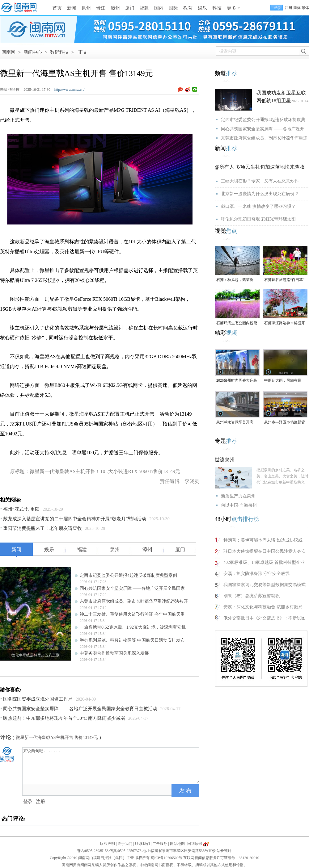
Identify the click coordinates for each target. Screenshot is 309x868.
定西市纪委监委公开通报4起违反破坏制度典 (263, 120)
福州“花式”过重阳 (21, 509)
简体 (297, 8)
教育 (188, 8)
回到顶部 (195, 844)
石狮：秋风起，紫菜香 (235, 280)
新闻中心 (33, 52)
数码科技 (59, 52)
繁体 (305, 8)
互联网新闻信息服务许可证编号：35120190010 (221, 858)
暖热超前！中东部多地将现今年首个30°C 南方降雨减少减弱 (64, 718)
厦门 (130, 8)
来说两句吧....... (111, 765)
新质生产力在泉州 (238, 496)
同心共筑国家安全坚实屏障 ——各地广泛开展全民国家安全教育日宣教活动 (80, 709)
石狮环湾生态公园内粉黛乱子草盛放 (237, 323)
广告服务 (160, 844)
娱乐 (202, 8)
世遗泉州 (225, 460)
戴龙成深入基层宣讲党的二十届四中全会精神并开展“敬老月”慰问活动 (75, 519)
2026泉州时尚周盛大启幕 (237, 380)
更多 (231, 8)
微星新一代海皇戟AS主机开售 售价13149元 (57, 738)
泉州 (86, 8)
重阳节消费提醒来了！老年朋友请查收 (42, 528)
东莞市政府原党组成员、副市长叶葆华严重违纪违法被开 (134, 601)
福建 (144, 8)
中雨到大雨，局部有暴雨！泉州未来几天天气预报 (285, 381)
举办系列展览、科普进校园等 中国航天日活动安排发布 (132, 640)
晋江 (101, 8)
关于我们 (125, 844)
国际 (173, 8)
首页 (57, 8)
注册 (289, 8)
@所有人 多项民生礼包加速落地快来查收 (260, 167)
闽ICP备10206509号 (166, 858)
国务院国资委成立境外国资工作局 (38, 699)
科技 (217, 8)
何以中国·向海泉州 (239, 505)
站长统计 (224, 851)
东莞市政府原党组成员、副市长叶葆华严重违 (264, 138)
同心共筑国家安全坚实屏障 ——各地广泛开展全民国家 (132, 588)
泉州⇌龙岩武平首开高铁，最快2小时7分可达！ (237, 423)
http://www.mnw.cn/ (70, 90)
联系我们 (142, 844)
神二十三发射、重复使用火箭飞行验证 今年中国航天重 (132, 614)
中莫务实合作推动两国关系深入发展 (114, 653)
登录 (28, 802)
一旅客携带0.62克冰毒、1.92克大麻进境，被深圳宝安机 (133, 627)
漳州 (115, 8)
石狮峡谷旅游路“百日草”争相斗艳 (284, 280)
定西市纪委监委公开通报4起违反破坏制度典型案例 (128, 575)
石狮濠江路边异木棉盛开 (285, 323)
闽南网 (8, 52)
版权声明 (108, 844)
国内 (159, 8)
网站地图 (177, 844)
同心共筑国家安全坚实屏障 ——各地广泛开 (263, 129)
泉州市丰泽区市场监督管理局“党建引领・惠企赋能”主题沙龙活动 (285, 423)
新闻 (72, 8)
